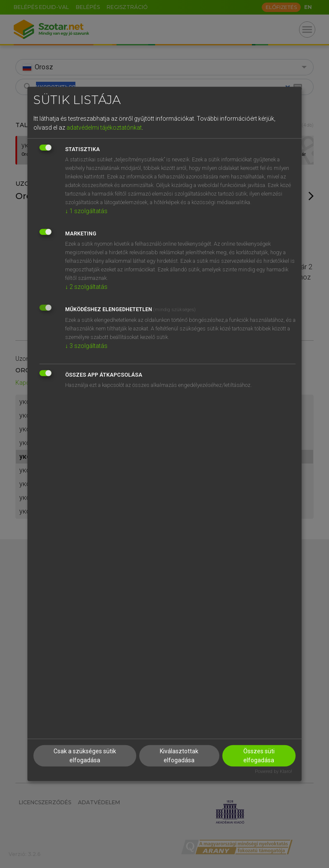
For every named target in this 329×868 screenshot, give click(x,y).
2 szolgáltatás (86, 286)
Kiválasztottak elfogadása (179, 755)
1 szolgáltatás (86, 211)
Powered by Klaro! (274, 771)
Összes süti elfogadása (259, 755)
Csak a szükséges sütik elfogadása (85, 755)
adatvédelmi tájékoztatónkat (104, 127)
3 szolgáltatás (86, 345)
